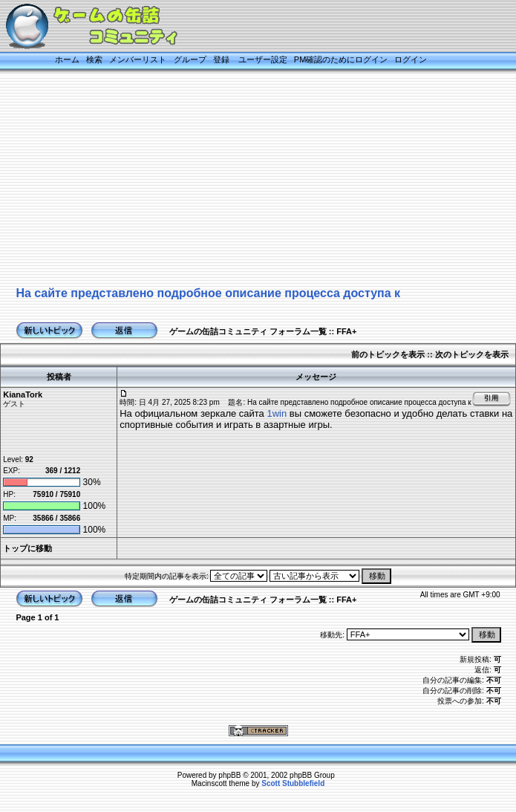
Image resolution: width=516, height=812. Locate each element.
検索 (94, 59)
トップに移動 (27, 548)
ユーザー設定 (263, 59)
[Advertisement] (240, 180)
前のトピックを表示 (388, 354)
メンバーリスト (138, 59)
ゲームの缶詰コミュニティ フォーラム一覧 (248, 331)
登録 (221, 59)
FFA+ (346, 331)
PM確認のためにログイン (341, 59)
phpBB (229, 775)
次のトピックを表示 (472, 354)
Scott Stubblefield (293, 783)
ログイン (411, 59)
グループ (190, 59)
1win (277, 413)
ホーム (67, 59)
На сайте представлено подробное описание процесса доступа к (208, 293)
